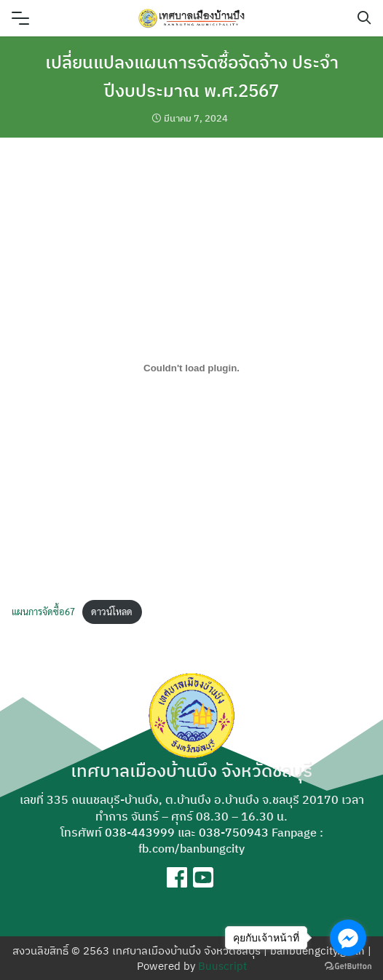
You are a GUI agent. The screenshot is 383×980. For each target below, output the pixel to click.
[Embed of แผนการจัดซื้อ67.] (191, 368)
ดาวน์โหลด (112, 611)
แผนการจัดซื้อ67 (43, 611)
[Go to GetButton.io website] (348, 965)
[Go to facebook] (348, 938)
